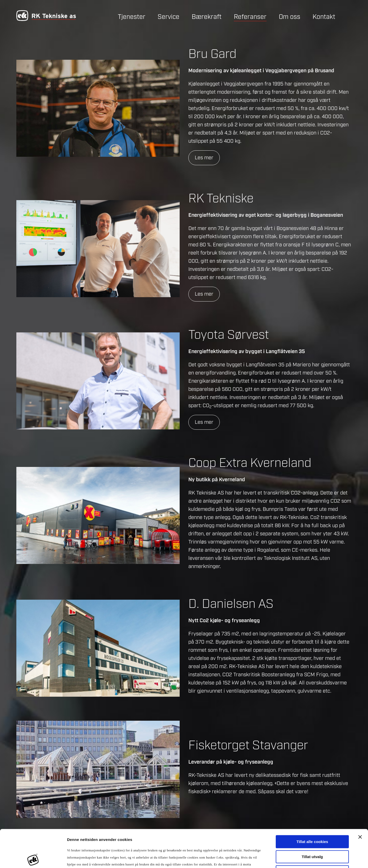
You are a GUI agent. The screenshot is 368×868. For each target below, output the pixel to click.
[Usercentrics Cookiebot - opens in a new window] (33, 858)
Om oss (290, 17)
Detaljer (276, 858)
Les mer (204, 158)
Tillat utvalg (312, 819)
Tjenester (132, 17)
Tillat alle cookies (312, 804)
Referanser (250, 17)
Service (169, 17)
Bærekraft (207, 17)
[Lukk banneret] (360, 799)
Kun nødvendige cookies (312, 834)
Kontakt (324, 17)
